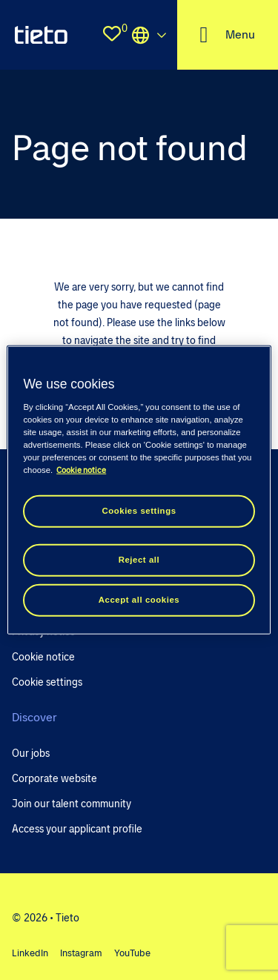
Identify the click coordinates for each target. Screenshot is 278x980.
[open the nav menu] (228, 35)
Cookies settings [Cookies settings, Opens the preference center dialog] (139, 511)
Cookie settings (47, 682)
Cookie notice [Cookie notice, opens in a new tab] (81, 470)
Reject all (139, 559)
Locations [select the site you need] (149, 35)
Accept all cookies (139, 599)
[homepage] (41, 35)
